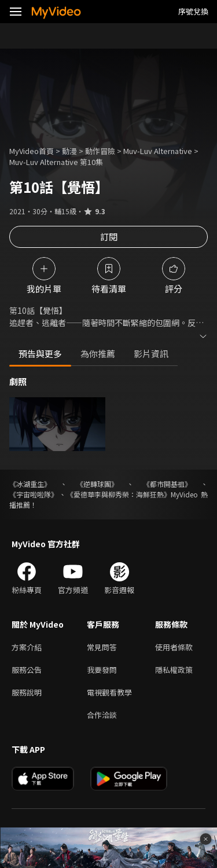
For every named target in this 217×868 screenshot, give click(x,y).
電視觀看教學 (109, 692)
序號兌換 (193, 11)
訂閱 (109, 237)
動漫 (69, 151)
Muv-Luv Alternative (158, 151)
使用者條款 (174, 647)
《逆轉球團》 (97, 484)
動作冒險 (100, 151)
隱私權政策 (174, 670)
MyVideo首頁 (32, 151)
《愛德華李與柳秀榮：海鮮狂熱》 (119, 494)
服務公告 (27, 670)
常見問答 (102, 647)
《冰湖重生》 (30, 484)
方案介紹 (27, 647)
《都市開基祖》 (167, 484)
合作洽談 (102, 715)
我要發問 (102, 670)
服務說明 (27, 692)
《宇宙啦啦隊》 (34, 494)
